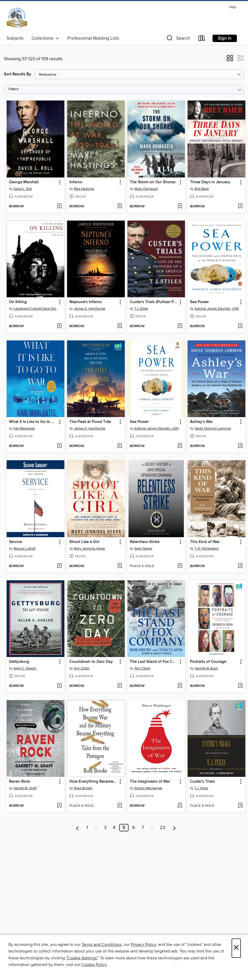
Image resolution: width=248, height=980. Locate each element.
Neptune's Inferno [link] (86, 302)
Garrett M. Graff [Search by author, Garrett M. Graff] (25, 788)
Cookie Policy (94, 965)
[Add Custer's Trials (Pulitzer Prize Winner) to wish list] (180, 326)
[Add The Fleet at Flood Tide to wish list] (120, 446)
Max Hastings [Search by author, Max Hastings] (84, 189)
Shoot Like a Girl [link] (84, 542)
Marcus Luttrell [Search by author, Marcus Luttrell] (25, 549)
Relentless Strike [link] (145, 542)
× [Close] (236, 948)
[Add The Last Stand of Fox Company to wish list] (180, 686)
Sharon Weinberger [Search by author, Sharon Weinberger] (148, 788)
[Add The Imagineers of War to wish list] (180, 806)
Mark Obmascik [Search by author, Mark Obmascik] (146, 189)
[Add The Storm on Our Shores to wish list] (180, 207)
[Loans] (202, 39)
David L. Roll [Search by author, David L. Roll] (23, 189)
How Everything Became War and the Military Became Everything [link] (93, 782)
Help (233, 7)
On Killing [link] (18, 302)
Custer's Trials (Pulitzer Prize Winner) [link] (154, 302)
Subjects (15, 38)
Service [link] (15, 542)
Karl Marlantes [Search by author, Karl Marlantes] (24, 429)
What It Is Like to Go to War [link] (33, 422)
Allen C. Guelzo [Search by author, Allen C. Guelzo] (25, 668)
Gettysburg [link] (19, 662)
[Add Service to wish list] (59, 566)
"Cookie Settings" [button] (82, 958)
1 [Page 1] (87, 828)
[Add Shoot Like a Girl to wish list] (120, 566)
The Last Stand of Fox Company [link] (154, 662)
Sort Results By (18, 74)
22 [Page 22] (163, 828)
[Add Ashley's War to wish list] (240, 446)
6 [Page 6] (134, 828)
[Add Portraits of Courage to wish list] (240, 686)
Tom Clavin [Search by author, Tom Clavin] (142, 668)
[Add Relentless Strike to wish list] (180, 566)
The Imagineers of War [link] (150, 782)
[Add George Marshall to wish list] (59, 207)
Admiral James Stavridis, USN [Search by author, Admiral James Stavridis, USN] (217, 309)
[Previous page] (77, 828)
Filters (14, 89)
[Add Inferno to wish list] (120, 207)
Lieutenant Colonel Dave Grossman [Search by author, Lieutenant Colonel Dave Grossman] (36, 309)
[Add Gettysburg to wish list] (59, 686)
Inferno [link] (76, 182)
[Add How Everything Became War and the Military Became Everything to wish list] (120, 806)
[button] (178, 39)
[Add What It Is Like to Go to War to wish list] (59, 446)
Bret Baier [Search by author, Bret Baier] (202, 189)
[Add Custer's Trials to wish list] (240, 806)
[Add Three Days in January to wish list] (240, 207)
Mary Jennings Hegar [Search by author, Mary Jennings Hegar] (90, 549)
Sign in (225, 38)
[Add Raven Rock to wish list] (59, 806)
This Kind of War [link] (205, 542)
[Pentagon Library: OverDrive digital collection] (17, 18)
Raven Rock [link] (19, 782)
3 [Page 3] (105, 828)
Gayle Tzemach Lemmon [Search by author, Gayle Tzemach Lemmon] (213, 429)
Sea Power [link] (199, 302)
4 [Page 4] (114, 828)
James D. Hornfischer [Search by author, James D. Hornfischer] (90, 309)
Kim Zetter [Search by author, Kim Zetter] (82, 668)
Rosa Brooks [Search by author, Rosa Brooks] (83, 788)
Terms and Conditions (102, 945)
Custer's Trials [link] (202, 782)
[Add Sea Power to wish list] (240, 326)
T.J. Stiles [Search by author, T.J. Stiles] (141, 309)
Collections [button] (45, 38)
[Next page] (174, 828)
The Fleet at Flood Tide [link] (90, 422)
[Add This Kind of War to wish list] (240, 566)
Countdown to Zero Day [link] (91, 662)
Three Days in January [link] (210, 182)
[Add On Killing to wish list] (59, 326)
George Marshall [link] (24, 182)
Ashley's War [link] (201, 422)
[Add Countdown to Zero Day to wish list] (120, 686)
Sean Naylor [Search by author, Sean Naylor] (143, 549)
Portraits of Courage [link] (208, 662)
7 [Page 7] (143, 828)
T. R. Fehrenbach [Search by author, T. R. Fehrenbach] (207, 549)
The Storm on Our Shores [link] (153, 182)
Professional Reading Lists (93, 38)
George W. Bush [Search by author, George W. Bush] (206, 668)
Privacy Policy (143, 945)
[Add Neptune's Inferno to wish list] (120, 326)
